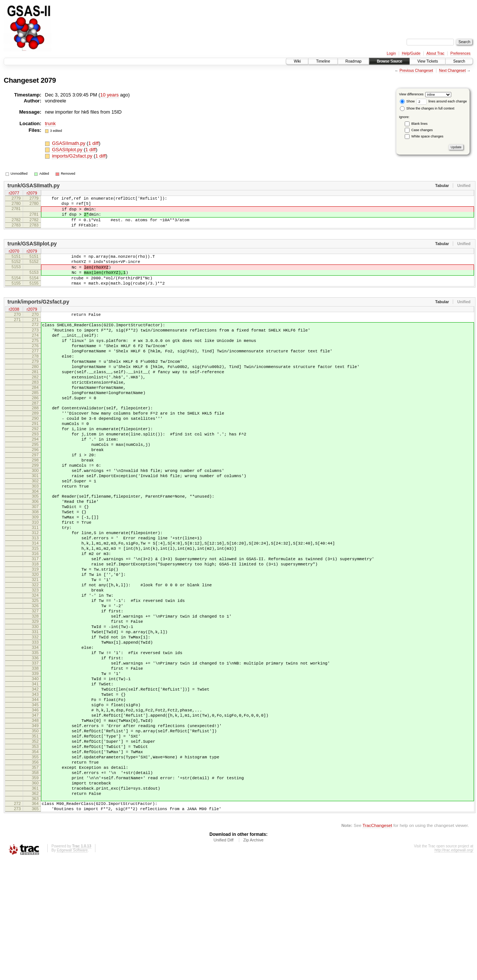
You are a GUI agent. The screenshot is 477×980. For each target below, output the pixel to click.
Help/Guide (411, 53)
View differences (411, 94)
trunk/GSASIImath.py (34, 185)
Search (459, 61)
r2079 (32, 193)
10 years (110, 95)
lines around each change (442, 101)
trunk (50, 123)
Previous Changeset (416, 71)
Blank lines (420, 124)
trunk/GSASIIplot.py (32, 251)
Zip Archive (253, 960)
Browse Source (389, 61)
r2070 (14, 259)
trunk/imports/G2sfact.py (38, 317)
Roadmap (353, 61)
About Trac (435, 53)
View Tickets (428, 61)
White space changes (427, 136)
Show (407, 101)
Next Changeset (452, 71)
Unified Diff (224, 960)
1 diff (94, 143)
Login (391, 53)
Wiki (297, 61)
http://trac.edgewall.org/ (454, 970)
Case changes (422, 130)
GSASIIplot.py (68, 150)
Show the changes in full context (427, 108)
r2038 (14, 325)
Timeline (323, 61)
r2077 (14, 193)
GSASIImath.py (69, 143)
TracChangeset (377, 945)
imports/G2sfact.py (73, 156)
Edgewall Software (72, 970)
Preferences (461, 53)
